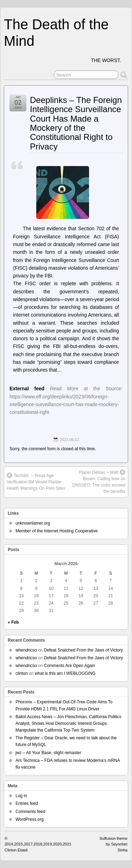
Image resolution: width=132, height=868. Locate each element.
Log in (21, 796)
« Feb (13, 622)
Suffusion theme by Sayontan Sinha (114, 844)
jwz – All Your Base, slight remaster (48, 753)
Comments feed (30, 812)
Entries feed (27, 803)
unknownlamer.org (33, 523)
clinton (22, 673)
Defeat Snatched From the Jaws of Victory (84, 650)
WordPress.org (30, 819)
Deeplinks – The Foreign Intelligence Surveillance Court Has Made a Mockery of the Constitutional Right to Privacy (76, 123)
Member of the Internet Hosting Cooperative (56, 531)
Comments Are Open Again (70, 666)
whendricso (26, 650)
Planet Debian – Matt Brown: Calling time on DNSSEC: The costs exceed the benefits (99, 482)
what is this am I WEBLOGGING (65, 673)
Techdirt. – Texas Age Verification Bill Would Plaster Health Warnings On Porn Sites (36, 482)
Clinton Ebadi (16, 850)
